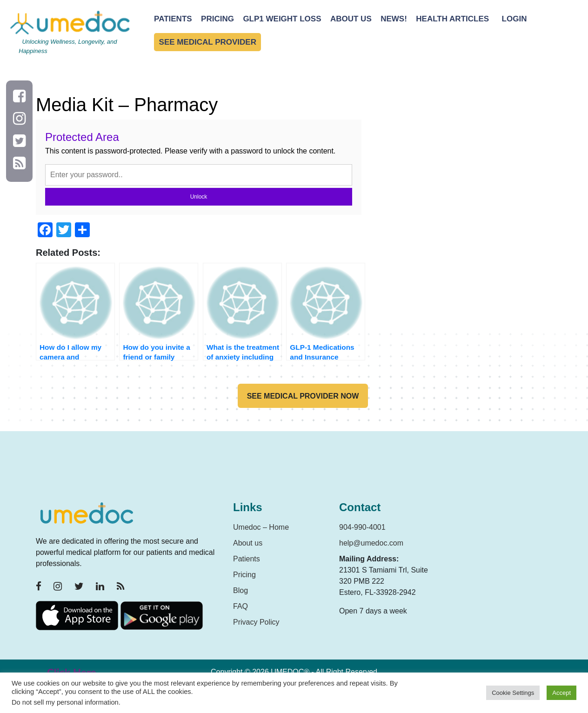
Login (514, 19)
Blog (241, 590)
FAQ (241, 606)
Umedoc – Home (261, 527)
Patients (173, 19)
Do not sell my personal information (65, 702)
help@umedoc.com (371, 543)
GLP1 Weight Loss (282, 19)
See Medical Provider (208, 42)
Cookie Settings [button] (513, 693)
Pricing (217, 19)
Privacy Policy (256, 622)
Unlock (199, 197)
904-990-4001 (362, 527)
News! (394, 19)
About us (248, 543)
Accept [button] (561, 693)
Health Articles (452, 19)
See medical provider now (303, 396)
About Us (351, 19)
